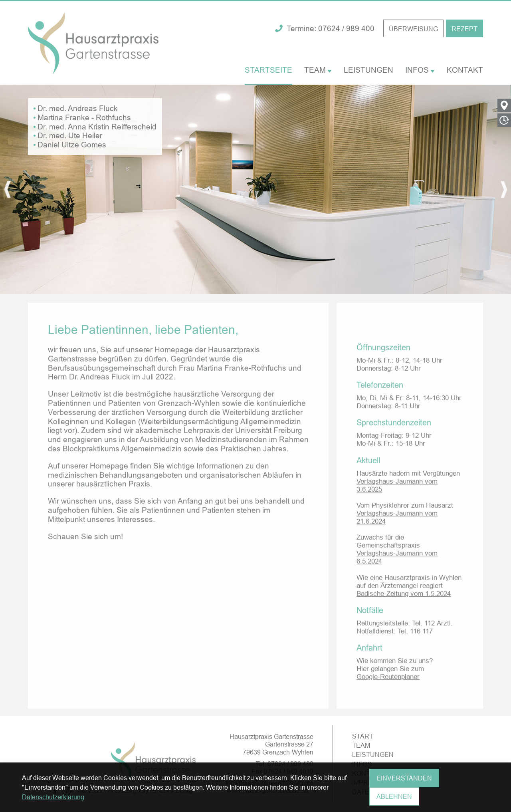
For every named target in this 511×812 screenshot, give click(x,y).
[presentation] (7, 190)
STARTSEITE (268, 70)
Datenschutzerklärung (53, 797)
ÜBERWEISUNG (413, 29)
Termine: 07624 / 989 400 (325, 29)
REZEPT (464, 29)
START (363, 736)
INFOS (420, 70)
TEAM (318, 70)
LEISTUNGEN (368, 70)
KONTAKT (465, 70)
